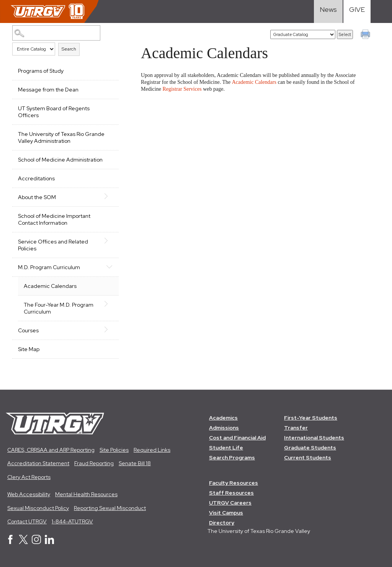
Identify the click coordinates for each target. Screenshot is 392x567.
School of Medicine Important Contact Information (54, 219)
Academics (223, 418)
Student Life (226, 448)
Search (69, 49)
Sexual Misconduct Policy (38, 508)
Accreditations (36, 178)
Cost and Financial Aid (237, 438)
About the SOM (37, 197)
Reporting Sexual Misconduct (110, 508)
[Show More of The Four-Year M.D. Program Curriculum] (109, 304)
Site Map (29, 349)
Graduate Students (310, 448)
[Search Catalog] (56, 33)
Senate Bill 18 (135, 463)
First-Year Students (311, 418)
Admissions (224, 428)
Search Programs (232, 458)
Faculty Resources (234, 483)
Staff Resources (231, 493)
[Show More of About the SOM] (109, 196)
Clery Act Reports (29, 477)
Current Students (308, 458)
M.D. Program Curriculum (49, 267)
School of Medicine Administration (60, 160)
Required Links (152, 450)
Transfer (296, 428)
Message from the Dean (48, 90)
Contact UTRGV (27, 521)
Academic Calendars (50, 286)
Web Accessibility (29, 494)
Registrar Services (182, 89)
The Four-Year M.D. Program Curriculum (59, 308)
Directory (222, 523)
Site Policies (114, 450)
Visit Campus (226, 513)
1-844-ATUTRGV (72, 521)
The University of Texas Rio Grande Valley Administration (61, 137)
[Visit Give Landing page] (357, 11)
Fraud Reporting (94, 463)
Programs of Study (41, 71)
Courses (28, 330)
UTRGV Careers (230, 503)
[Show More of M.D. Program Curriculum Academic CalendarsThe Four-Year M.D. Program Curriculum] (109, 266)
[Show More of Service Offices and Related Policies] (109, 241)
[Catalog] (303, 34)
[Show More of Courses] (109, 330)
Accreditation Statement (38, 463)
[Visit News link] (328, 11)
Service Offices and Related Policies (53, 245)
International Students (314, 438)
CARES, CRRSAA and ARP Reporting (51, 450)
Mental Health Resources (86, 494)
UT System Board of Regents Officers (54, 112)
